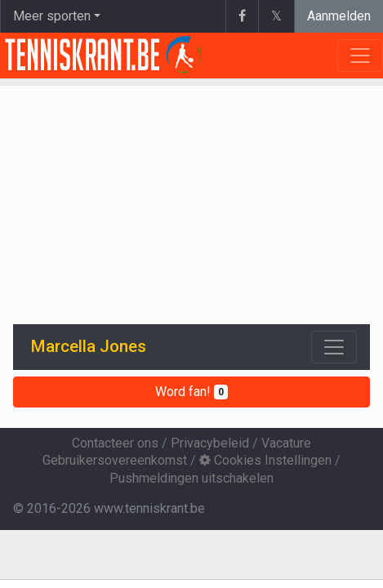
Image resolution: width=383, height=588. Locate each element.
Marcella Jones (89, 346)
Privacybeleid (210, 443)
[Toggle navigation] (334, 347)
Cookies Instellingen (265, 460)
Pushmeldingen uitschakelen (191, 478)
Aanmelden (339, 16)
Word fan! (191, 392)
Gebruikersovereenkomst (115, 460)
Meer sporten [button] (52, 16)
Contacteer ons (115, 443)
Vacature (286, 443)
